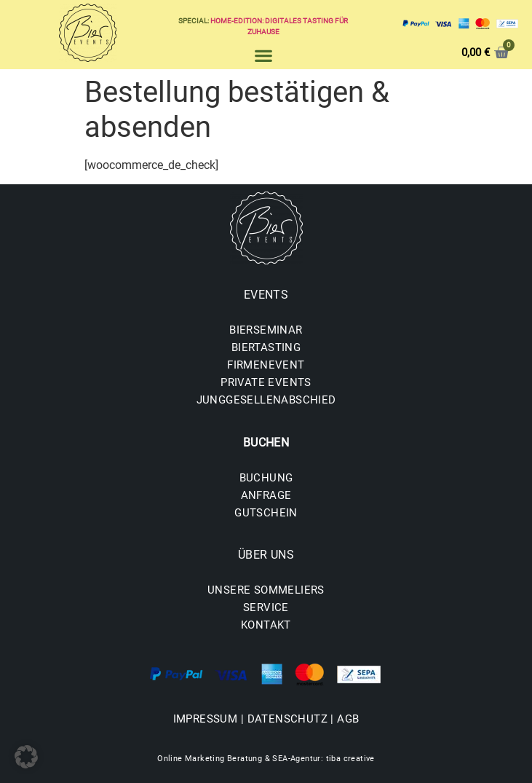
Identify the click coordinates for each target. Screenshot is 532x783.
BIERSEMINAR (266, 330)
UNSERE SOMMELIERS (266, 590)
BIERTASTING (266, 347)
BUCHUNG (266, 478)
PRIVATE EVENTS (266, 382)
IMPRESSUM (206, 719)
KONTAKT (266, 625)
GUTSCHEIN (266, 513)
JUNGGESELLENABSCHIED (266, 400)
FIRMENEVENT (266, 365)
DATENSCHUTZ (287, 719)
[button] (263, 55)
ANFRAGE (266, 495)
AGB (348, 719)
